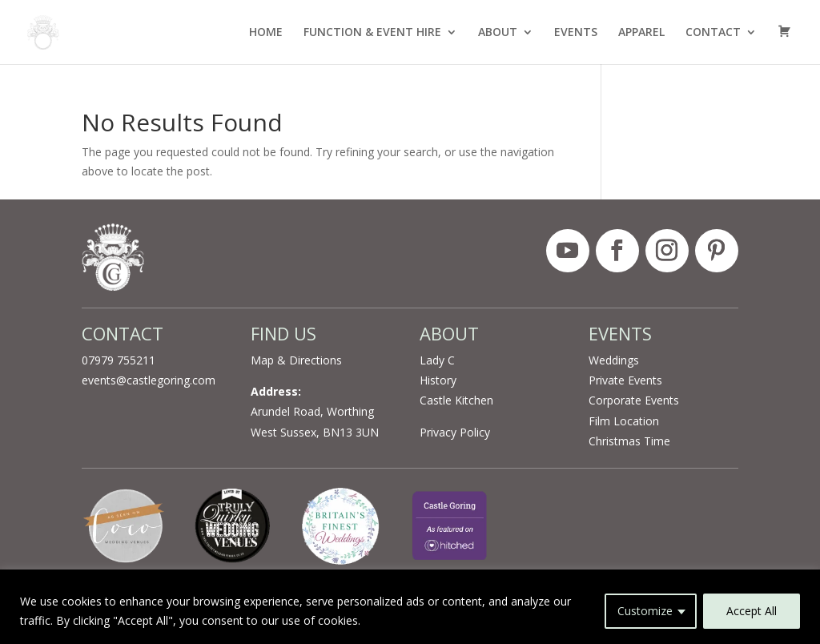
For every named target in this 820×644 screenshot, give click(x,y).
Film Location (624, 421)
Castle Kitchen (456, 400)
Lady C (437, 360)
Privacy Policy (455, 432)
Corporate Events (634, 400)
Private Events (625, 380)
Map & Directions (296, 360)
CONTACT (713, 33)
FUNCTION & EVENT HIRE (372, 33)
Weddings (614, 360)
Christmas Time (629, 441)
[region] (410, 607)
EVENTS (576, 33)
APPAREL (641, 33)
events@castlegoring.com (149, 380)
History (438, 380)
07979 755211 (119, 360)
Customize (645, 611)
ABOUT (498, 33)
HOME (266, 33)
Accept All (752, 611)
